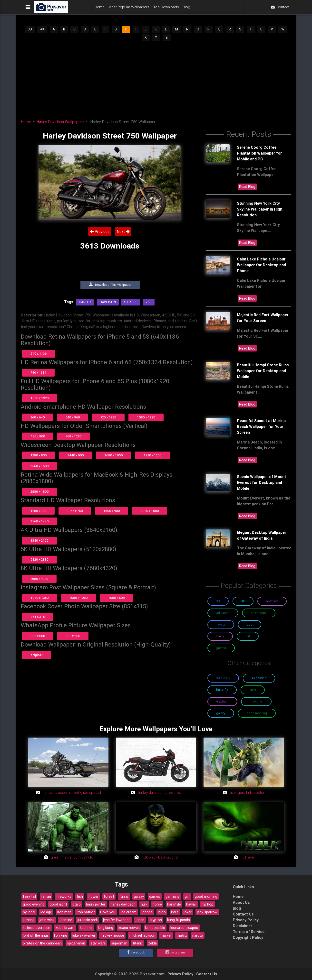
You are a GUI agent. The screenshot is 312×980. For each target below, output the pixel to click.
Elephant (222, 701)
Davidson (108, 302)
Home (100, 9)
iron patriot (86, 912)
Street (131, 302)
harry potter (96, 904)
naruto (198, 935)
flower (93, 897)
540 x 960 (73, 417)
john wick (47, 920)
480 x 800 (38, 436)
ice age (46, 912)
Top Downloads (166, 9)
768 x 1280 (74, 436)
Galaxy (221, 713)
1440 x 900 (76, 455)
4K (42, 29)
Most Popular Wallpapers (129, 9)
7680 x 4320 (39, 579)
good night (58, 904)
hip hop (207, 904)
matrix (182, 935)
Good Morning (257, 713)
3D (30, 29)
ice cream (129, 912)
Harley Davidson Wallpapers (60, 122)
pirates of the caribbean (42, 943)
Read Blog (247, 187)
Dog (250, 624)
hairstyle (174, 904)
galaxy (139, 897)
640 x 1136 (39, 354)
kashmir (86, 928)
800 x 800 (38, 636)
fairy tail (29, 897)
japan (140, 920)
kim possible (155, 928)
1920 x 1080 (150, 511)
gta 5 (77, 904)
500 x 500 (73, 636)
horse (157, 904)
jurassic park (88, 920)
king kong (106, 928)
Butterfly (222, 690)
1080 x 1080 (78, 598)
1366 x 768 (75, 511)
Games (221, 648)
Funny (220, 636)
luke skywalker (84, 935)
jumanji (29, 920)
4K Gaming (259, 678)
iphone (147, 912)
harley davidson (123, 904)
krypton (156, 920)
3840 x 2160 (39, 541)
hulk (144, 904)
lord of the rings (36, 935)
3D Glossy (223, 678)
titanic (138, 943)
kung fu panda (179, 920)
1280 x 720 (38, 511)
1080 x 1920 (40, 398)
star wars (98, 943)
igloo (162, 912)
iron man (64, 912)
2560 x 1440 (40, 521)
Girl (248, 636)
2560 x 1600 (40, 466)
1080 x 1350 (40, 598)
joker (188, 912)
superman (119, 943)
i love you (108, 912)
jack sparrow (207, 912)
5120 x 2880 (39, 559)
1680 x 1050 (114, 455)
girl (187, 897)
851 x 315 (38, 617)
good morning (206, 897)
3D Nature (223, 613)
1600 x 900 (112, 511)
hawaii (191, 904)
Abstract (272, 601)
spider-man (76, 943)
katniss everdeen (37, 928)
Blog (186, 9)
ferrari (46, 897)
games (155, 897)
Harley (85, 302)
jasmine (66, 920)
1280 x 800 (39, 455)
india (175, 912)
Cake (253, 690)
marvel (166, 935)
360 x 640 (38, 417)
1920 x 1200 (153, 455)
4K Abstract (259, 613)
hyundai (29, 912)
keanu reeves (129, 928)
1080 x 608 (117, 598)
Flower (221, 624)
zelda (152, 943)
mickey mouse (112, 935)
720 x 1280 (108, 417)
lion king (61, 935)
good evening (34, 904)
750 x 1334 (38, 373)
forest (109, 897)
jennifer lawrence (117, 920)
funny (124, 897)
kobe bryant (65, 928)
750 (149, 302)
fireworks (64, 897)
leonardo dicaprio (184, 928)
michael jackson (142, 935)
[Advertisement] (156, 78)
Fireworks (256, 701)
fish (80, 897)
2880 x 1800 (40, 492)
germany (172, 897)
